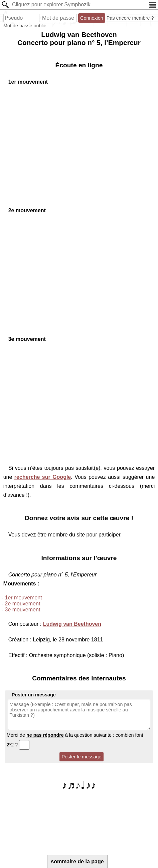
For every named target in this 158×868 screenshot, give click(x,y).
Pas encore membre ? (130, 18)
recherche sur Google (43, 477)
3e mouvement (23, 610)
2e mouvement (23, 604)
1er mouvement (24, 598)
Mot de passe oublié (25, 26)
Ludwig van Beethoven (72, 624)
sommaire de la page (77, 862)
